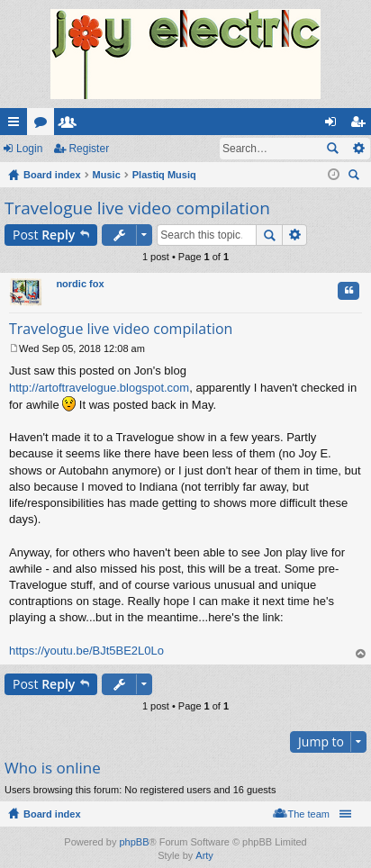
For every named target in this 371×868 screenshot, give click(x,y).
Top (361, 654)
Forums (44, 125)
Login (29, 149)
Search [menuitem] (356, 177)
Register (89, 149)
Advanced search (358, 149)
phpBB (134, 842)
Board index (52, 814)
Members (71, 125)
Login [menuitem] (335, 125)
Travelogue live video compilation (137, 208)
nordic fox (80, 284)
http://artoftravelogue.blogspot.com (99, 388)
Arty (204, 855)
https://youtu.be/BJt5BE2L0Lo (86, 651)
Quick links (17, 125)
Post (44, 235)
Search (332, 149)
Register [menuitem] (362, 125)
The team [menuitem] (309, 814)
